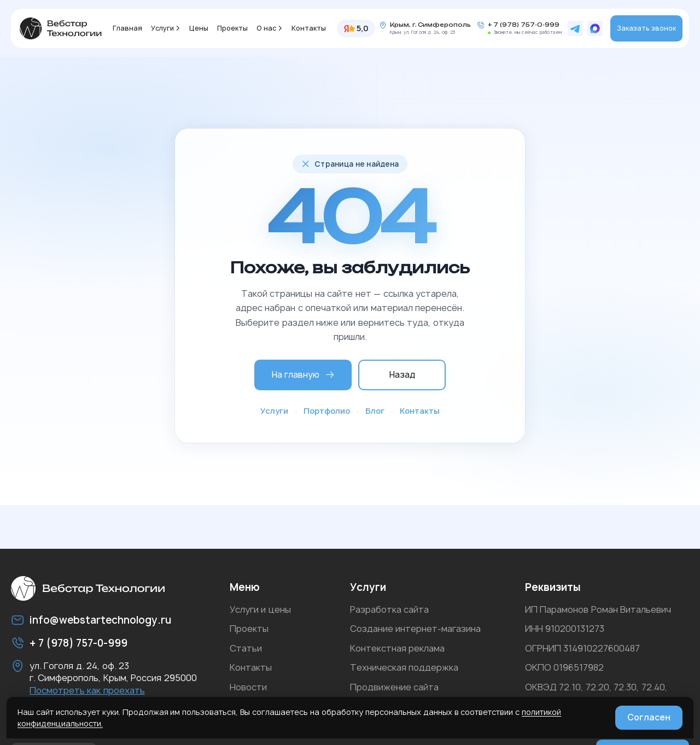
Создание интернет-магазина (415, 629)
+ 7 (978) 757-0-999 (524, 25)
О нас (266, 28)
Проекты (232, 28)
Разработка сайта (389, 609)
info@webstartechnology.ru (100, 620)
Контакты (309, 28)
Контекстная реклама (397, 648)
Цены (199, 28)
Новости (248, 687)
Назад (402, 375)
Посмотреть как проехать (87, 690)
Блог (375, 411)
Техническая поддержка (404, 667)
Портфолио (327, 411)
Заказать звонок (646, 28)
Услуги (162, 28)
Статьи (246, 648)
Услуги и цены (260, 609)
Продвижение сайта (394, 687)
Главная (127, 28)
